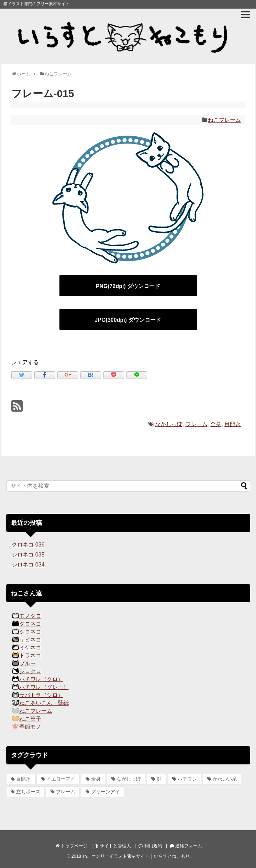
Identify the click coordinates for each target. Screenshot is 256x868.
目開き (233, 424)
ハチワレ (187, 779)
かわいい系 (225, 779)
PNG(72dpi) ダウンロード (128, 286)
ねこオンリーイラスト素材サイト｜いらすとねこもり (136, 856)
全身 (216, 424)
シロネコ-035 (28, 555)
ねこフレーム (224, 120)
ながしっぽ (169, 424)
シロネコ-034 (28, 565)
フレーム (197, 424)
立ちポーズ (28, 792)
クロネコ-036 (28, 545)
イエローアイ (61, 779)
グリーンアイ (105, 792)
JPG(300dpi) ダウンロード (128, 320)
